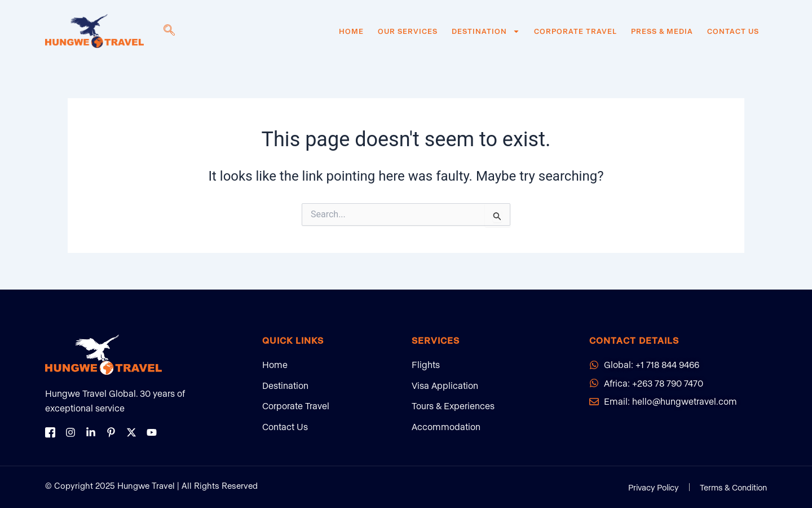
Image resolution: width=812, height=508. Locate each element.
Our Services (408, 31)
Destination (486, 31)
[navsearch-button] (169, 31)
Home (351, 31)
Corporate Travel (575, 31)
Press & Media (662, 31)
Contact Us (733, 31)
